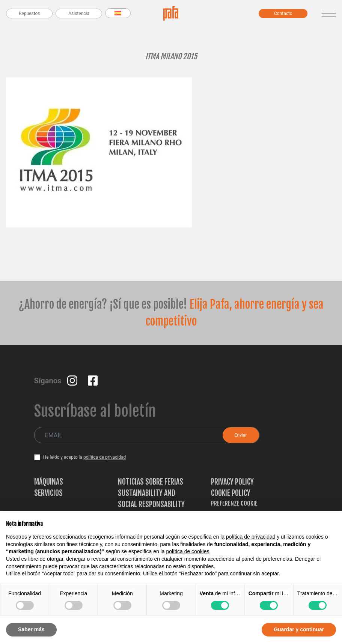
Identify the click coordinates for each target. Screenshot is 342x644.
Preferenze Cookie (234, 503)
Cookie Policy (231, 493)
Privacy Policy (232, 482)
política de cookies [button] (188, 551)
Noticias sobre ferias (151, 482)
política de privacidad (105, 457)
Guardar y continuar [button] (299, 629)
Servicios (48, 493)
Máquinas (49, 482)
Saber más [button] (31, 629)
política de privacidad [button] (251, 537)
